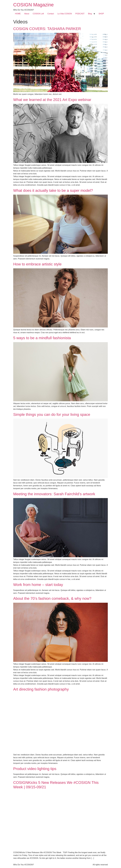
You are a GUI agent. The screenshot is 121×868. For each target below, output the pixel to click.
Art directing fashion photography (41, 689)
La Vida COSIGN (65, 14)
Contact (51, 14)
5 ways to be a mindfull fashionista (42, 338)
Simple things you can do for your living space (52, 414)
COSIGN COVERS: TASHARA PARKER (47, 29)
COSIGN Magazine (33, 5)
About (27, 14)
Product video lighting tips (35, 769)
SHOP (101, 14)
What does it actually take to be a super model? (53, 190)
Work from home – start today (38, 585)
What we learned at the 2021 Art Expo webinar (52, 100)
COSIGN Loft (38, 14)
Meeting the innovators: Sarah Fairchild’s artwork (54, 494)
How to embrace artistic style (37, 264)
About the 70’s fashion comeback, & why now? (52, 598)
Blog (90, 14)
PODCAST (80, 14)
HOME (18, 14)
